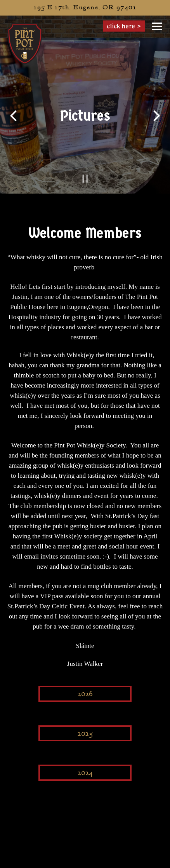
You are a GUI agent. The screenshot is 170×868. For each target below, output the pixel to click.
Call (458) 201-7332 (85, 844)
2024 (85, 773)
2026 (85, 694)
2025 (85, 734)
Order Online (117, 860)
